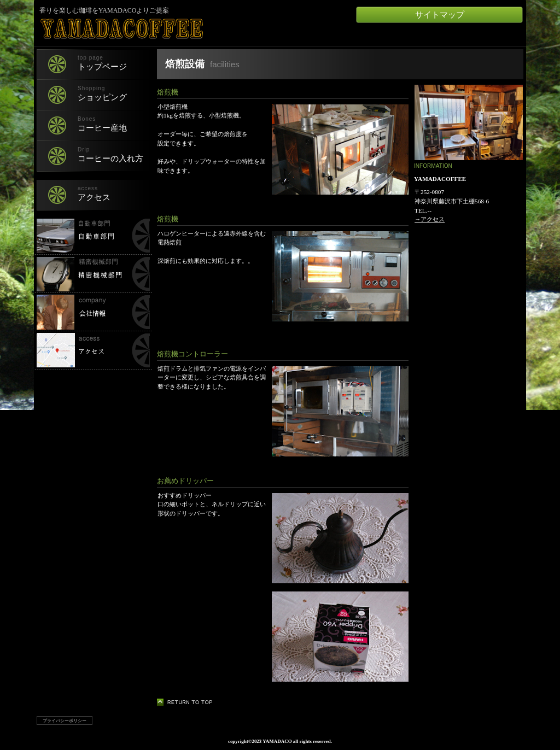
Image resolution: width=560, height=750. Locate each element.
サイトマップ (440, 15)
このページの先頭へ (188, 702)
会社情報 (93, 312)
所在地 (93, 350)
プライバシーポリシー (65, 720)
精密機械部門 (93, 274)
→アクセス (430, 219)
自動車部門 (93, 236)
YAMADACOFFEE (168, 29)
